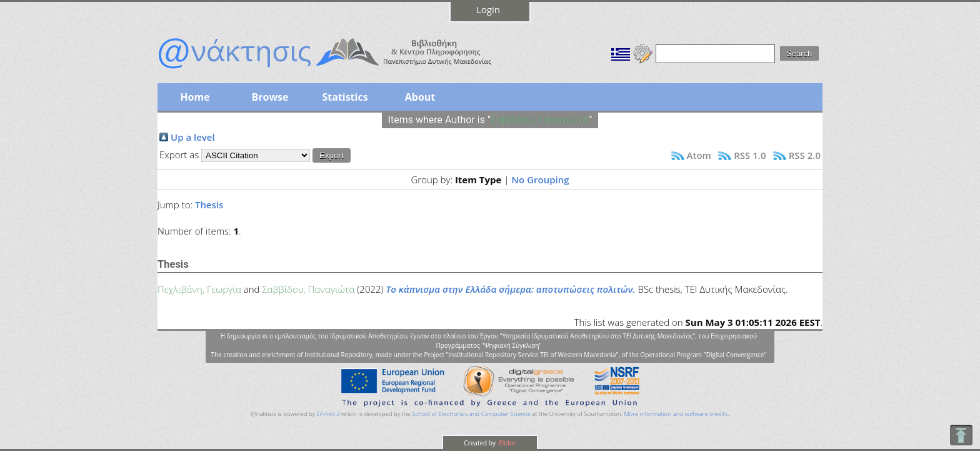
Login (488, 9)
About (420, 97)
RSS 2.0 (805, 155)
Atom (699, 155)
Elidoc (507, 443)
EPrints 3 (328, 414)
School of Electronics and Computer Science (471, 414)
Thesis (209, 205)
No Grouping (540, 180)
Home (195, 97)
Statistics (345, 97)
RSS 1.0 (750, 155)
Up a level (193, 137)
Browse (270, 97)
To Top (961, 435)
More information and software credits (676, 414)
